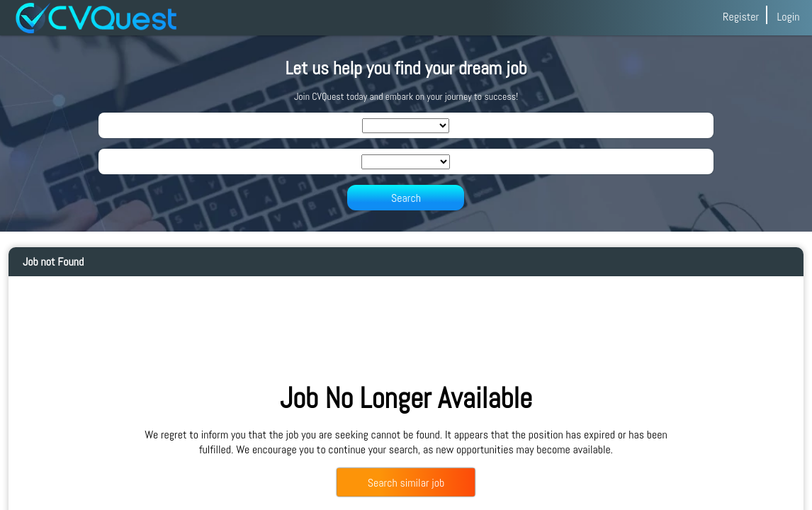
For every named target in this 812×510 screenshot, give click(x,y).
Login (788, 17)
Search (406, 198)
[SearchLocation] (406, 162)
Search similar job (406, 483)
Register (741, 17)
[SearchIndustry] (406, 126)
